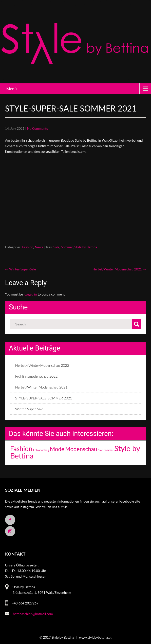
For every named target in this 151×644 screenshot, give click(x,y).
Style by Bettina (86, 247)
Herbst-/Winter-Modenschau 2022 (42, 365)
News (39, 247)
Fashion (28, 247)
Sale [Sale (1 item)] (100, 450)
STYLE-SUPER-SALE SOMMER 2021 (44, 398)
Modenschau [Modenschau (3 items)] (81, 449)
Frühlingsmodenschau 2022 (36, 376)
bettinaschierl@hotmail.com (33, 614)
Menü (12, 89)
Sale (56, 247)
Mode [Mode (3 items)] (57, 449)
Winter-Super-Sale (21, 269)
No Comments (37, 128)
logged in (30, 294)
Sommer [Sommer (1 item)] (109, 450)
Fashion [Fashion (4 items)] (21, 449)
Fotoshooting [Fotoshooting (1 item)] (41, 450)
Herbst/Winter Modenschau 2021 (119, 269)
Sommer (67, 247)
